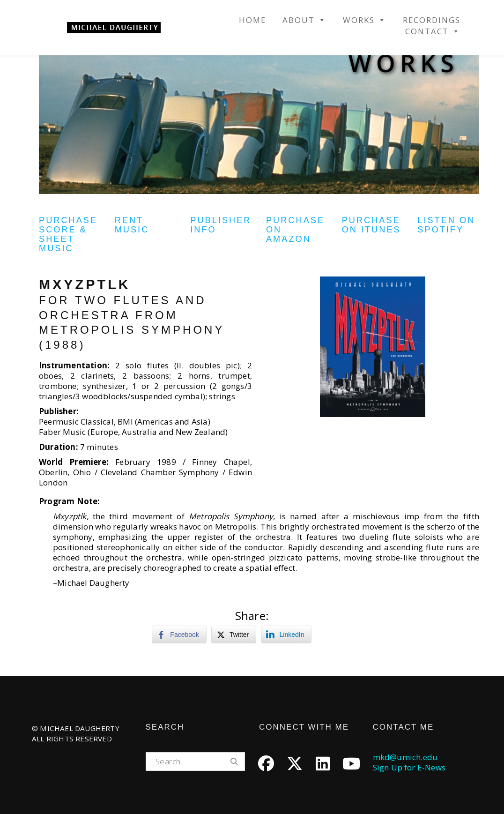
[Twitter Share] (234, 635)
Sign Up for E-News (409, 767)
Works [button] (365, 20)
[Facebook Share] (179, 635)
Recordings (432, 20)
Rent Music (132, 225)
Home (252, 20)
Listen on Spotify (446, 225)
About (304, 20)
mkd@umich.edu (405, 757)
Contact (433, 31)
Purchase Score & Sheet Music (68, 234)
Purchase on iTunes (371, 225)
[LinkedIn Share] (286, 635)
